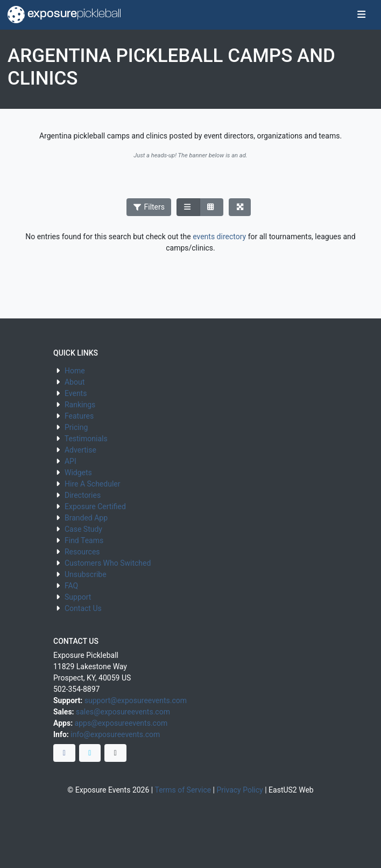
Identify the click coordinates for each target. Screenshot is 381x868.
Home (75, 371)
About (75, 382)
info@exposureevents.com (115, 734)
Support (78, 597)
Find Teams (84, 540)
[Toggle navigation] (361, 15)
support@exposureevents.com (136, 700)
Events (76, 393)
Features (79, 416)
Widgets (78, 473)
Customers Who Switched (108, 563)
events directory (219, 237)
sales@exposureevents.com (123, 712)
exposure (64, 15)
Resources (82, 552)
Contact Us (83, 608)
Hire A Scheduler (92, 484)
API (70, 461)
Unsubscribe (86, 574)
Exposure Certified (95, 506)
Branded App (86, 518)
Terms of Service (183, 790)
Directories (83, 495)
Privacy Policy (240, 790)
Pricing (76, 427)
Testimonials (86, 439)
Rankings (80, 405)
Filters (149, 207)
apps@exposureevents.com (121, 723)
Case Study (83, 529)
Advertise (80, 450)
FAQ (71, 586)
